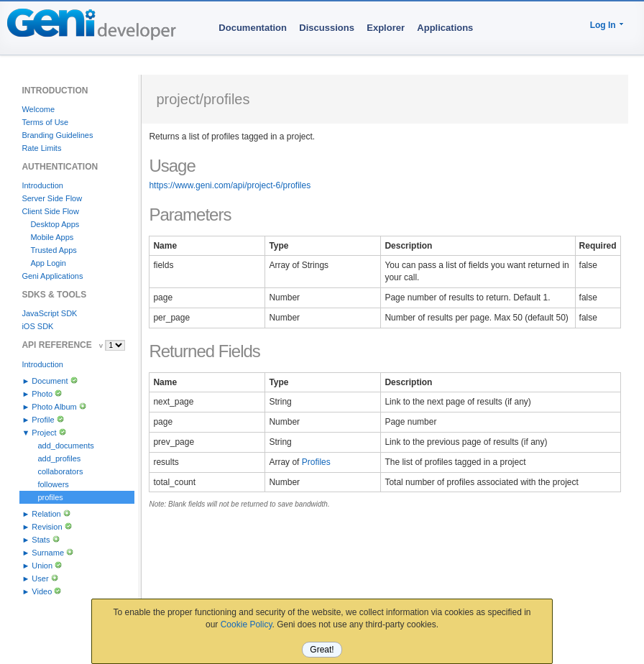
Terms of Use (45, 122)
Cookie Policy (247, 624)
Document (50, 381)
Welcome (38, 109)
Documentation (253, 28)
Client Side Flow (50, 211)
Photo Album (54, 407)
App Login (48, 263)
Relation (46, 514)
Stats (41, 540)
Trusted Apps (53, 250)
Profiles (316, 462)
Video (42, 591)
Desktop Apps (55, 224)
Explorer (386, 28)
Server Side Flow (52, 198)
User (40, 578)
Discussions (327, 28)
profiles (50, 497)
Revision (47, 527)
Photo (42, 394)
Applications (445, 28)
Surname (48, 553)
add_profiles (59, 458)
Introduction (42, 185)
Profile (43, 420)
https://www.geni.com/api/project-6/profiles (230, 185)
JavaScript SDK (49, 313)
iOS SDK (37, 326)
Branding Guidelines (57, 135)
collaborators (60, 471)
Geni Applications (52, 276)
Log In (603, 25)
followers (53, 484)
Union (42, 566)
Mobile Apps (52, 237)
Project (44, 433)
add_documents (65, 446)
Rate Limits (41, 148)
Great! (322, 650)
